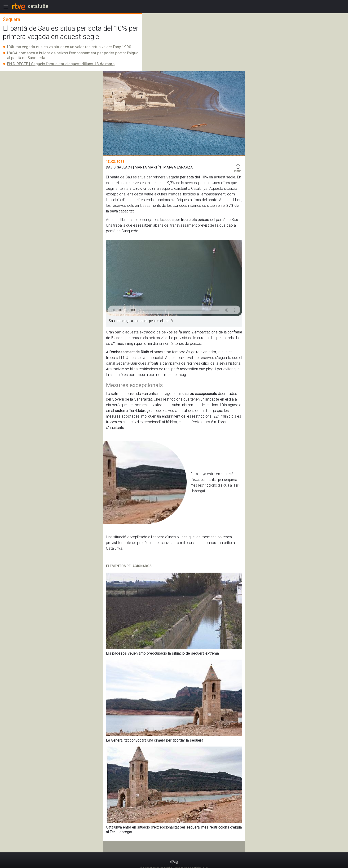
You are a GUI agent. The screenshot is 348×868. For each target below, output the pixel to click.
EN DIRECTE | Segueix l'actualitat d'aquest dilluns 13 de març (61, 64)
